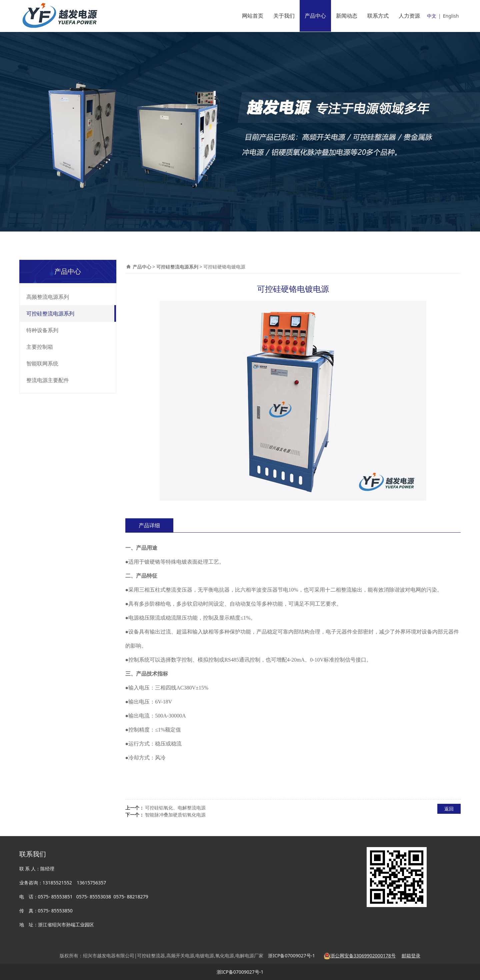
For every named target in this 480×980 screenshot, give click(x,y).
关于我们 (284, 16)
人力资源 (409, 16)
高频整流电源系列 (48, 297)
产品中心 (315, 16)
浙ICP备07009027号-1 (240, 972)
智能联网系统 (42, 363)
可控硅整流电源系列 (50, 313)
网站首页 (253, 16)
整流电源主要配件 (48, 380)
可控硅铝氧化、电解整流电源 (175, 808)
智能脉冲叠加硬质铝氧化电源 (175, 815)
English (451, 16)
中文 (432, 16)
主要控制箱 (40, 347)
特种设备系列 (42, 330)
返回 (449, 809)
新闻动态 (347, 16)
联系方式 (378, 16)
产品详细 (149, 525)
